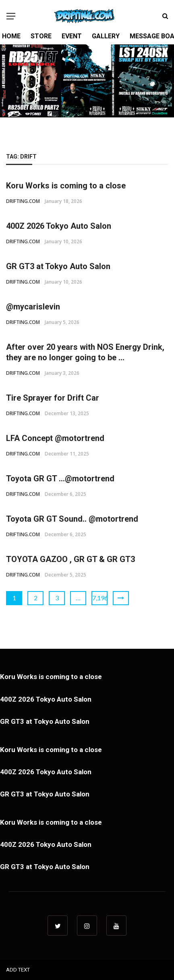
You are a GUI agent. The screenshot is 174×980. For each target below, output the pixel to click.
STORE (41, 36)
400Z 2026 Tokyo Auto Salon (59, 226)
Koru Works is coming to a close (66, 186)
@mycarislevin (33, 307)
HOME (11, 36)
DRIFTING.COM (23, 201)
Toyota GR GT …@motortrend (60, 479)
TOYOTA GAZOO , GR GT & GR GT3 (70, 559)
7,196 (100, 598)
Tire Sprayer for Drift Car (53, 398)
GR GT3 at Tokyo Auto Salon (58, 266)
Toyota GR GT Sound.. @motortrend (72, 519)
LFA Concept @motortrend (55, 438)
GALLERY (106, 36)
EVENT (72, 36)
